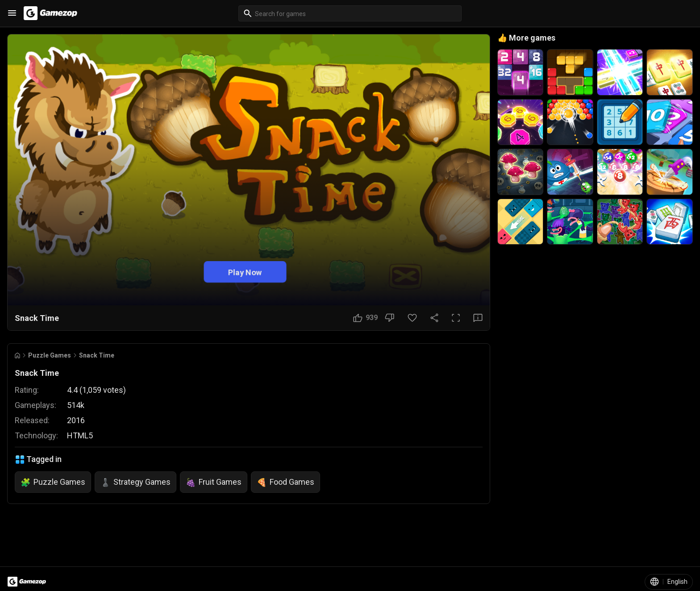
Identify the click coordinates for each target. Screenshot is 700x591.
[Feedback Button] (478, 318)
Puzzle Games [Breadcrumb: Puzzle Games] (50, 355)
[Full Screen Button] (456, 318)
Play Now (245, 272)
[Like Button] (365, 318)
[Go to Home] (17, 356)
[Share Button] (434, 318)
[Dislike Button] (390, 318)
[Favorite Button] (412, 318)
